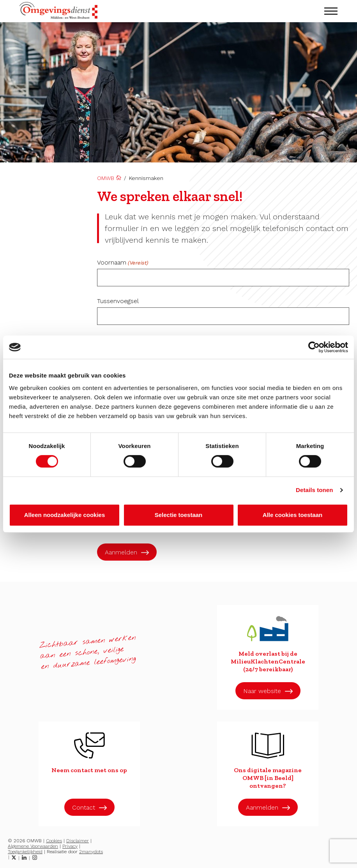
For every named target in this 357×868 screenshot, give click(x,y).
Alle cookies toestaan (292, 515)
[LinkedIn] (24, 857)
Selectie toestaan (179, 515)
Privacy (70, 846)
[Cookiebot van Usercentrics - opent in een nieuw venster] (314, 347)
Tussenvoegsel (118, 301)
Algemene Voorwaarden (33, 846)
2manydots (91, 852)
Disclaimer (78, 841)
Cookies (54, 841)
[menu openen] (331, 11)
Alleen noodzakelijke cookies (65, 515)
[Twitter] (14, 857)
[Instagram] (35, 857)
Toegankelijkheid (25, 852)
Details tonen (314, 490)
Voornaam (123, 263)
